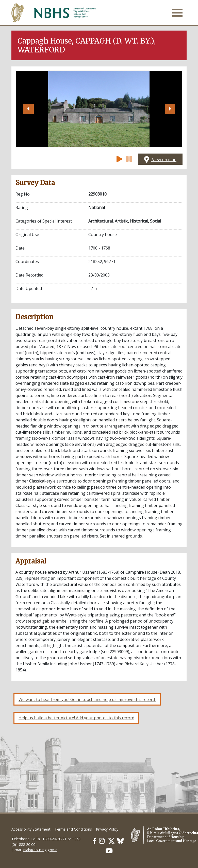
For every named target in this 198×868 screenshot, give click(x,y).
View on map (160, 160)
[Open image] (99, 109)
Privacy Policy (107, 829)
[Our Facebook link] (94, 841)
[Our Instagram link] (102, 841)
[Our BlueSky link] (120, 841)
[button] (28, 109)
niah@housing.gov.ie (40, 850)
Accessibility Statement (31, 829)
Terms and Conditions (73, 829)
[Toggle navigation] (177, 13)
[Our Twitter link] (111, 841)
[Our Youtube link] (109, 851)
